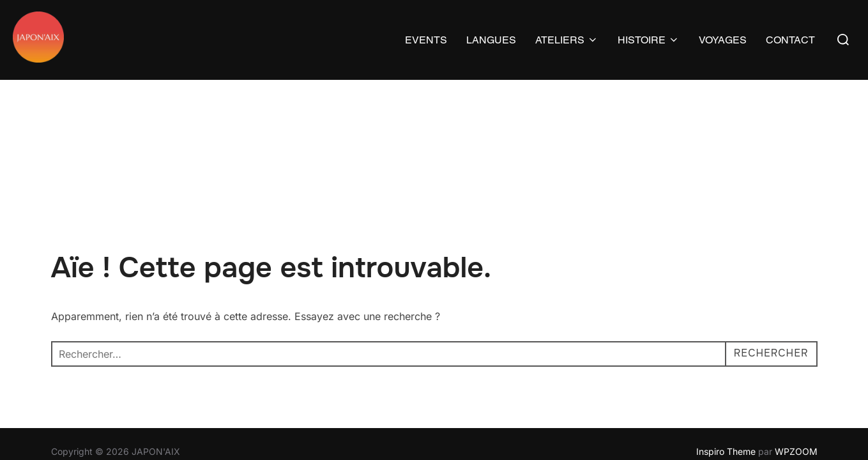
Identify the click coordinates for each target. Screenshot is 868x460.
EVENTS (426, 40)
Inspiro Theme (726, 372)
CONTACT (790, 40)
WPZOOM (796, 372)
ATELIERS (567, 40)
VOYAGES (723, 40)
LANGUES (491, 40)
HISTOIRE (649, 40)
